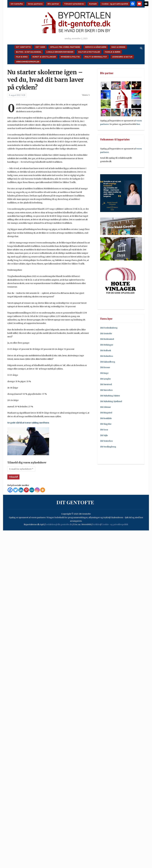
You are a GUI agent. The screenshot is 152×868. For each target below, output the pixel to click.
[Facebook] (10, 490)
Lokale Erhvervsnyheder (60, 52)
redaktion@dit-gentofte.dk (59, 524)
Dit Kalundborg (108, 362)
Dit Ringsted (106, 413)
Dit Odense (105, 407)
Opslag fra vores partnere (65, 47)
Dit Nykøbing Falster (110, 396)
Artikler (97, 524)
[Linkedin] (21, 490)
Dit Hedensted (107, 339)
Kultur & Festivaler (89, 52)
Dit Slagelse (106, 424)
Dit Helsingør (107, 345)
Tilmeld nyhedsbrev (74, 4)
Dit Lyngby (105, 379)
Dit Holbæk (106, 351)
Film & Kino (22, 57)
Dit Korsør (105, 367)
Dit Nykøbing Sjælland (111, 401)
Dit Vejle (104, 435)
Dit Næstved (106, 384)
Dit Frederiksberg (109, 328)
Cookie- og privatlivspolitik (115, 4)
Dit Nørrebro (106, 390)
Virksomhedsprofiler (28, 62)
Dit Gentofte (17, 4)
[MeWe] (32, 490)
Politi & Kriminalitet (96, 57)
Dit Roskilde (106, 418)
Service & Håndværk (96, 47)
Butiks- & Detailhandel (29, 52)
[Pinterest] (26, 490)
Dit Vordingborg (108, 447)
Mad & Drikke (118, 47)
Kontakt (93, 4)
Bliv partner (53, 4)
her (138, 124)
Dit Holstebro (107, 356)
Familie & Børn (113, 52)
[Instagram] (37, 490)
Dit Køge (104, 373)
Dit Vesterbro (106, 441)
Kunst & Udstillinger (44, 57)
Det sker (40, 47)
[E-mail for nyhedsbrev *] (21, 469)
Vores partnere (35, 4)
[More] (43, 490)
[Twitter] (16, 490)
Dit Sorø (104, 430)
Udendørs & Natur (122, 57)
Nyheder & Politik (70, 57)
